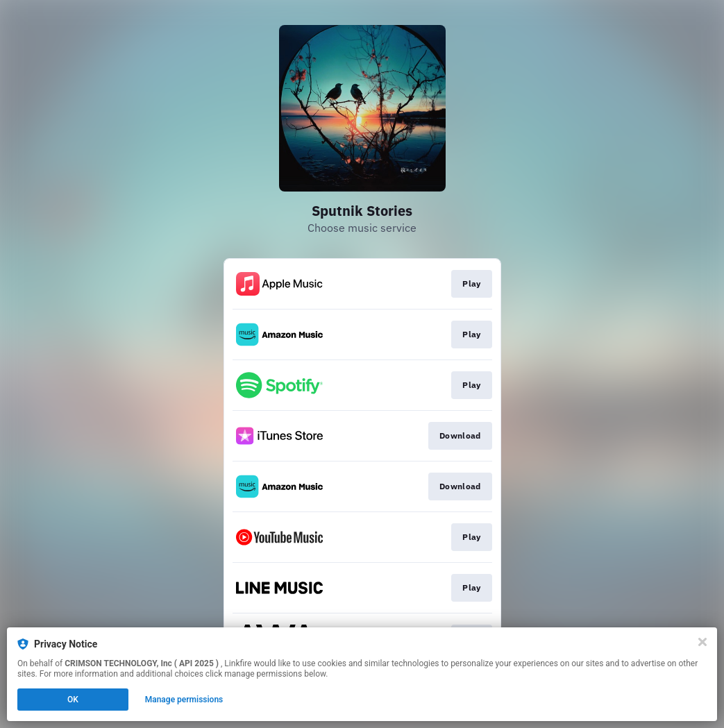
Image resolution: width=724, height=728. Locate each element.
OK (73, 700)
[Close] (702, 642)
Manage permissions (184, 700)
